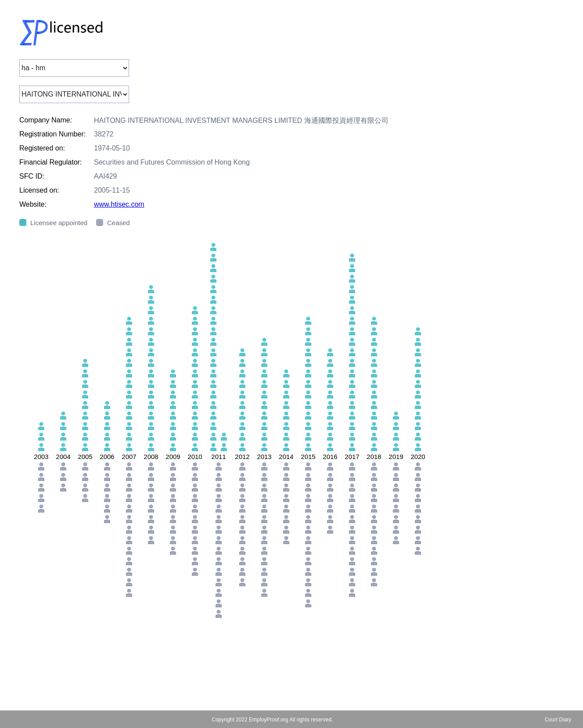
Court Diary (558, 720)
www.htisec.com (119, 204)
